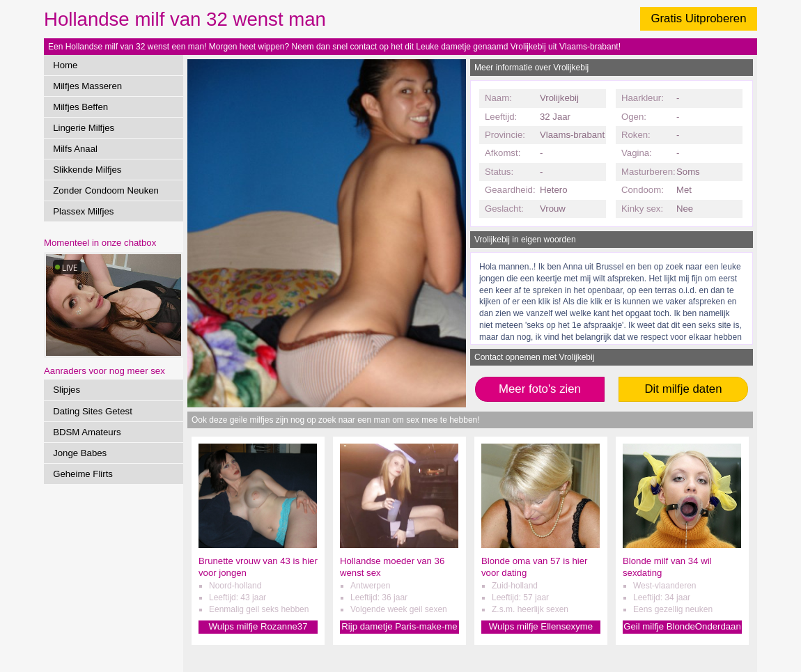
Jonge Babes (80, 453)
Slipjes (67, 390)
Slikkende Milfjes (87, 170)
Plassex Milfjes (83, 211)
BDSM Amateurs (87, 432)
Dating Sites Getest (93, 411)
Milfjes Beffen (80, 107)
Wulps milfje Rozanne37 (258, 626)
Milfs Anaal (75, 149)
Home (65, 65)
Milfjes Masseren (87, 86)
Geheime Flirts (83, 474)
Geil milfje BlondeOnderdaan (682, 626)
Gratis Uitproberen (698, 18)
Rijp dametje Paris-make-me (399, 626)
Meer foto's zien (540, 389)
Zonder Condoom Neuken (106, 190)
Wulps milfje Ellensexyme (541, 626)
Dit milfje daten (683, 389)
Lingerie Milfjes (84, 128)
